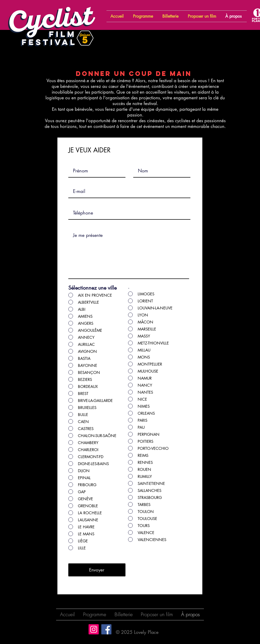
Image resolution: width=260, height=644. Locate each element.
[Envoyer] (97, 570)
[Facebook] (106, 629)
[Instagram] (94, 629)
